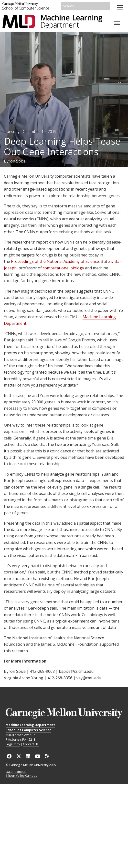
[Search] (85, 6)
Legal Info (13, 744)
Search (107, 6)
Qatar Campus (16, 772)
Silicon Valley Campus (21, 776)
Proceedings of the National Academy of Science (55, 261)
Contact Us (31, 744)
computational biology (63, 268)
